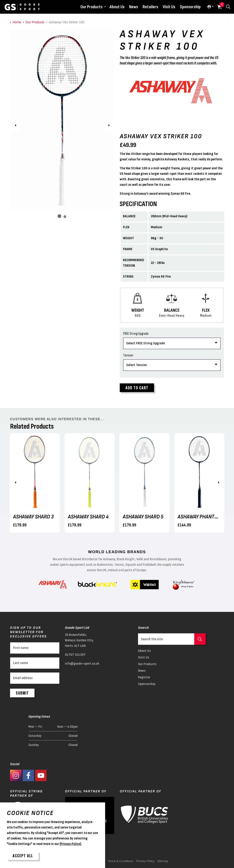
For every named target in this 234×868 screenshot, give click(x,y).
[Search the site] (172, 639)
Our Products (92, 7)
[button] (62, 119)
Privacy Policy (145, 861)
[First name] (35, 648)
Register (144, 677)
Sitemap (163, 861)
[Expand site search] (228, 7)
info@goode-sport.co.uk (82, 664)
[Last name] (35, 663)
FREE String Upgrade (136, 334)
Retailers (150, 7)
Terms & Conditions (121, 861)
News (134, 7)
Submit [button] (22, 693)
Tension (128, 355)
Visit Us (169, 7)
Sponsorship (190, 7)
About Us (117, 7)
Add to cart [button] (137, 388)
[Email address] (35, 678)
